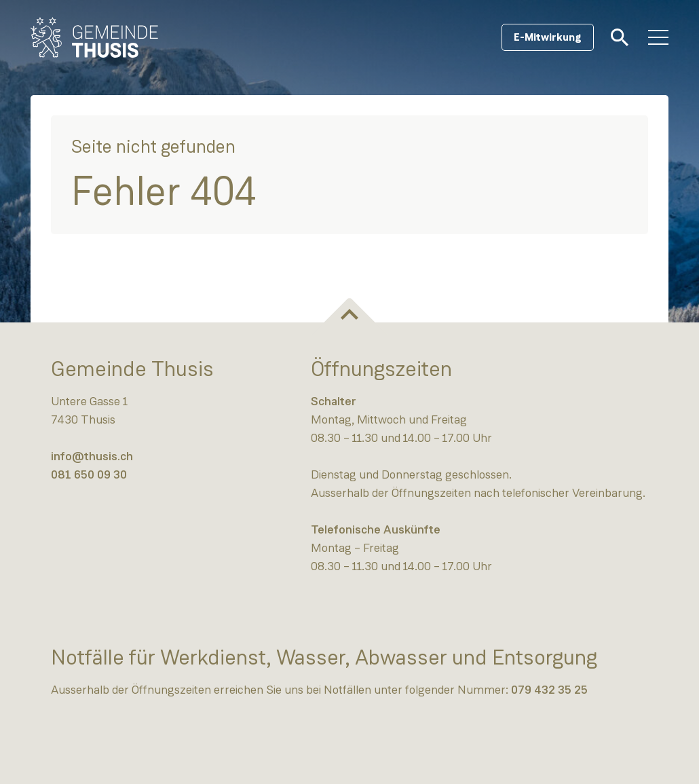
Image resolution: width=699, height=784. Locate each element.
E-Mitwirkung (548, 37)
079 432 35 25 (549, 690)
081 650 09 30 (89, 474)
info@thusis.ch (92, 456)
